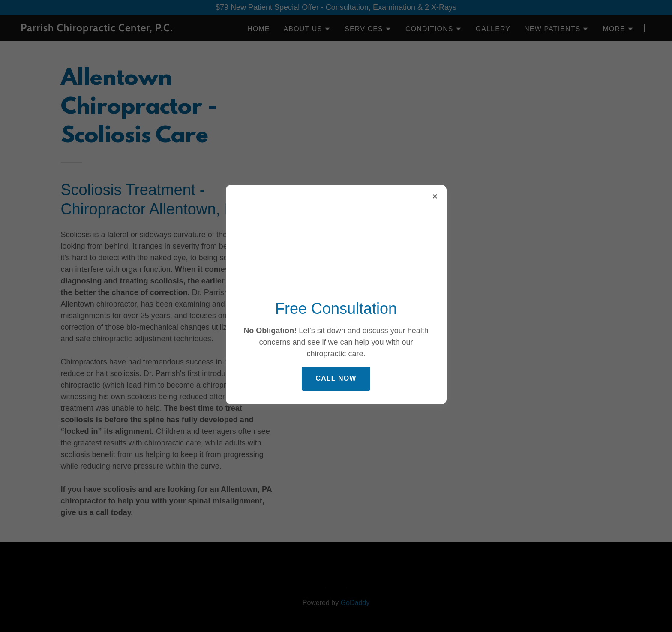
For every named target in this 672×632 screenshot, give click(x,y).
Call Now (336, 378)
